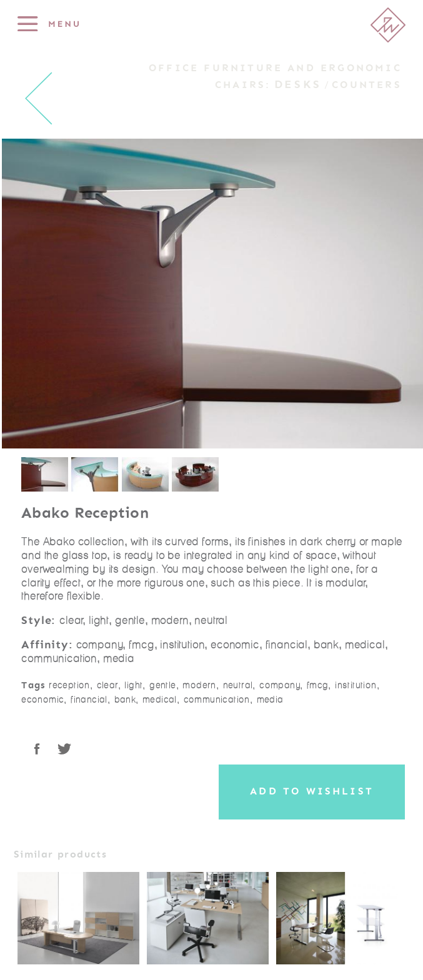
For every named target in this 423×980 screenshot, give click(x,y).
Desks (298, 84)
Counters (367, 85)
